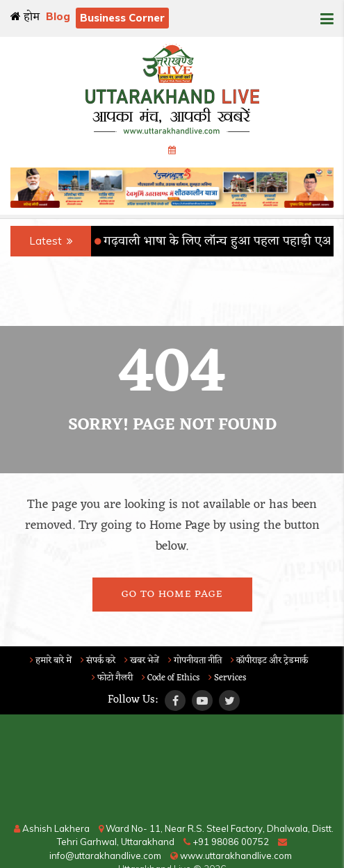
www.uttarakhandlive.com (231, 855)
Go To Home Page (172, 595)
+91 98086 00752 (226, 842)
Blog (58, 16)
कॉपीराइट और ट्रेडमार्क (269, 661)
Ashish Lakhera (52, 828)
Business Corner (122, 18)
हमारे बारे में (51, 661)
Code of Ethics (171, 678)
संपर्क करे (98, 661)
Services (227, 678)
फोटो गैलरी (112, 678)
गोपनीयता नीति (195, 661)
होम (25, 17)
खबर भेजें (142, 661)
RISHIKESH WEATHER (172, 770)
